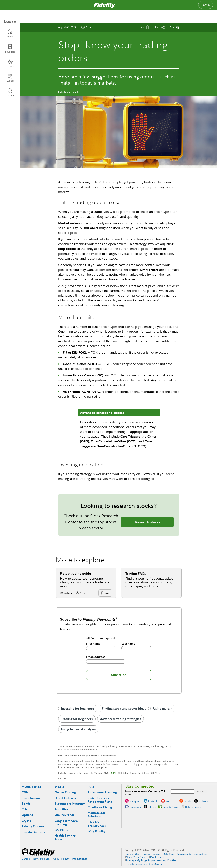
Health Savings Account (65, 837)
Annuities (61, 809)
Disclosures (157, 857)
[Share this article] (159, 27)
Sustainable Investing (70, 804)
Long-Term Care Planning (66, 822)
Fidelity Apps (170, 807)
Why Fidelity (97, 831)
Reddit (188, 801)
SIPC (114, 773)
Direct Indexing (65, 798)
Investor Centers (33, 832)
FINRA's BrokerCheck (97, 824)
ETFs (25, 792)
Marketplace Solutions (97, 815)
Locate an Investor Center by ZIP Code (145, 793)
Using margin (163, 708)
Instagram (135, 801)
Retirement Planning (102, 792)
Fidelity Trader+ (33, 826)
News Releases (42, 859)
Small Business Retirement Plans (100, 800)
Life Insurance (65, 815)
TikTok (152, 807)
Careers (26, 859)
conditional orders (122, 427)
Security (157, 854)
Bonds (26, 804)
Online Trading (65, 792)
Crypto (26, 821)
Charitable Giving (100, 807)
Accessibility (184, 854)
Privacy (146, 854)
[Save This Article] (144, 27)
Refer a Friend (193, 807)
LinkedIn (153, 801)
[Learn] (10, 34)
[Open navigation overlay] (6, 5)
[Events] (10, 78)
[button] (107, 593)
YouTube (171, 801)
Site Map (169, 854)
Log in (206, 5)
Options (27, 815)
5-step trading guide (75, 573)
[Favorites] (10, 49)
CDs (24, 809)
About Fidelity (61, 859)
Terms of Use (132, 854)
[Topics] (10, 63)
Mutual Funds (31, 787)
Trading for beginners (77, 719)
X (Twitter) (205, 801)
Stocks (59, 787)
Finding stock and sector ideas (124, 708)
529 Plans (61, 830)
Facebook (135, 807)
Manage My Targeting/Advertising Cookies (151, 860)
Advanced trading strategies (120, 719)
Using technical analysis (78, 729)
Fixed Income (31, 798)
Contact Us (200, 854)
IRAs (91, 787)
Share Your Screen (137, 857)
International (79, 859)
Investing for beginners (78, 708)
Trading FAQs (136, 573)
